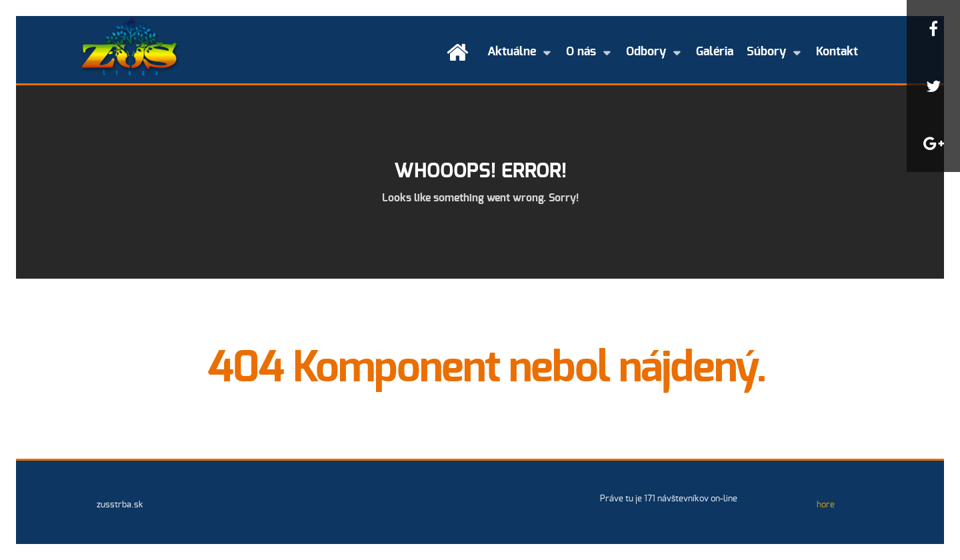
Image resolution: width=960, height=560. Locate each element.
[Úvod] (460, 52)
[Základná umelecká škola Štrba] (130, 45)
